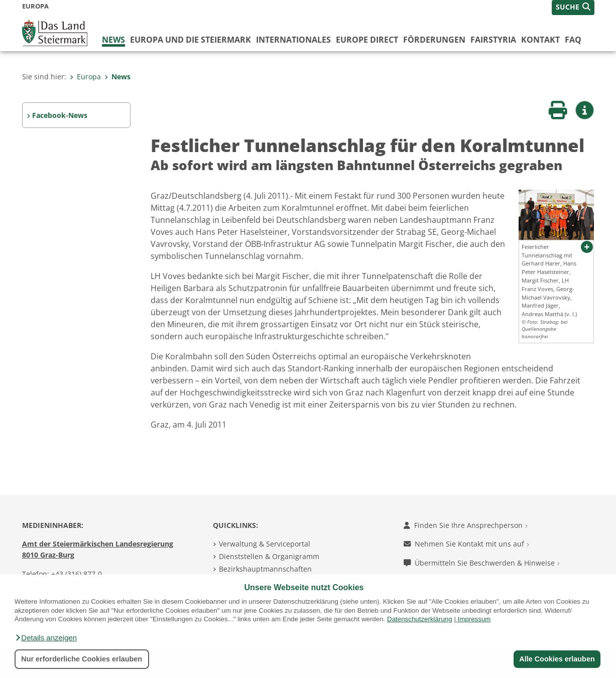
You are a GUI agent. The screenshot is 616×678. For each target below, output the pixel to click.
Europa (85, 77)
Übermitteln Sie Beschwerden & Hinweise (482, 563)
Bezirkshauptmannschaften (265, 569)
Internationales (293, 40)
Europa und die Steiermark (191, 40)
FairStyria (493, 40)
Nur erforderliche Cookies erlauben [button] (82, 659)
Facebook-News (60, 115)
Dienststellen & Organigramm (269, 556)
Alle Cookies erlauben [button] (557, 659)
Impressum (474, 619)
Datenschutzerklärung (420, 619)
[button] (46, 638)
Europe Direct (367, 40)
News (113, 40)
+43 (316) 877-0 (77, 574)
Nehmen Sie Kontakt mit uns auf (466, 544)
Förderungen (434, 40)
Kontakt (540, 40)
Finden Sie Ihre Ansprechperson (466, 525)
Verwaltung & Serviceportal (265, 544)
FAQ (573, 40)
